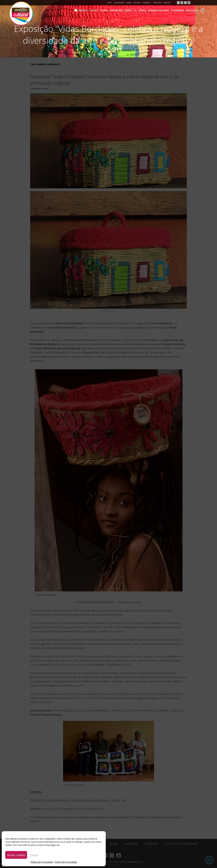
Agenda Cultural (160, 10)
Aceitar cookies (16, 855)
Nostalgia (193, 10)
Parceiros (157, 3)
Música (88, 10)
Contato (167, 3)
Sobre (129, 3)
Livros (145, 10)
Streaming (179, 10)
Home (109, 3)
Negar (34, 855)
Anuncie (137, 3)
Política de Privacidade (42, 862)
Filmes (107, 10)
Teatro (98, 10)
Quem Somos (119, 3)
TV (138, 10)
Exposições (119, 10)
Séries (131, 10)
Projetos (147, 3)
